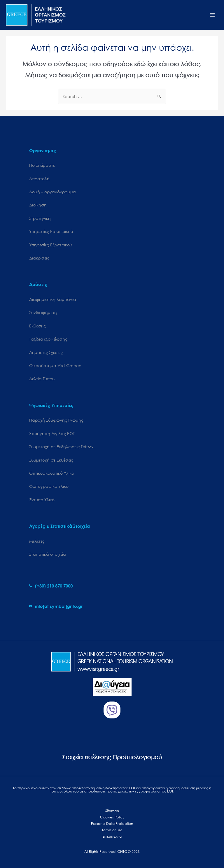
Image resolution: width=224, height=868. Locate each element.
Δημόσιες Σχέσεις (46, 352)
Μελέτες (37, 541)
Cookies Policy (112, 817)
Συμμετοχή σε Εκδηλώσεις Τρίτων (61, 447)
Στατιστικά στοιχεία (48, 554)
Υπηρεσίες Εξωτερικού (51, 245)
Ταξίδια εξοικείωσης (48, 339)
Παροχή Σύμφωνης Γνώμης (56, 420)
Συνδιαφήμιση (43, 312)
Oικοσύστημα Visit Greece (55, 365)
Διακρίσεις (39, 258)
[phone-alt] (51, 586)
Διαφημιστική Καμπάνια (53, 299)
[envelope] (56, 606)
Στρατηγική (40, 218)
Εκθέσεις (37, 326)
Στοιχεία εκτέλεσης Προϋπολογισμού (112, 757)
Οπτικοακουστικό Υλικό (52, 473)
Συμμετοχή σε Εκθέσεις (51, 460)
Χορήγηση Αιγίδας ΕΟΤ (52, 433)
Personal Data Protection (112, 824)
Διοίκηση (38, 205)
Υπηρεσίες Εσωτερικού (51, 231)
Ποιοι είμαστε (42, 165)
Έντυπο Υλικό (42, 500)
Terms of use (112, 830)
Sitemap (112, 811)
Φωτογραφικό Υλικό (49, 486)
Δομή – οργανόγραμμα (52, 192)
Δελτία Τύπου (42, 379)
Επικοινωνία (112, 836)
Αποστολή (39, 179)
